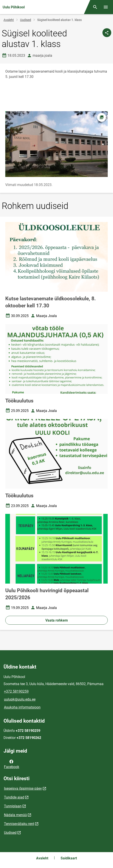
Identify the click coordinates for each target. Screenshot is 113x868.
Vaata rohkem (57, 620)
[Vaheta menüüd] (106, 7)
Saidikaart (69, 858)
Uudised (26, 20)
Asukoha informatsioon (22, 707)
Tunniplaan (13, 806)
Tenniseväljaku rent (19, 824)
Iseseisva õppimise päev (23, 788)
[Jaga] (107, 33)
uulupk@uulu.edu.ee (20, 699)
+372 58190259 (16, 691)
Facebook (12, 764)
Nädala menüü (15, 815)
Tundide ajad (14, 797)
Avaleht (9, 20)
